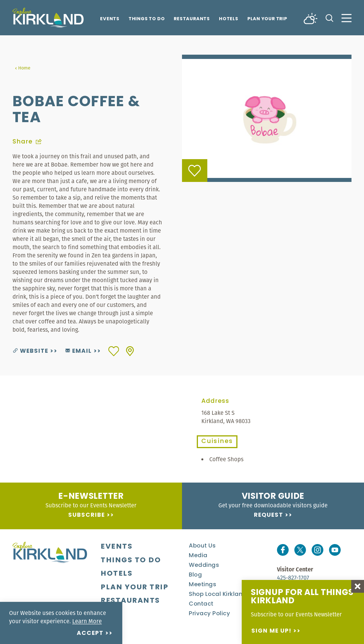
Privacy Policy (209, 614)
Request (269, 515)
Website (31, 351)
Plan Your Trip (267, 19)
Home (23, 68)
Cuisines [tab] (217, 442)
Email (79, 351)
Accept (90, 633)
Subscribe (87, 515)
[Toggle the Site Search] (329, 18)
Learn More (87, 621)
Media (198, 556)
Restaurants (192, 19)
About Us (202, 546)
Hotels (229, 19)
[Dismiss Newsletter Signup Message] (358, 586)
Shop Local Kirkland (218, 594)
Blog (195, 575)
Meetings (202, 585)
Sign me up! (271, 631)
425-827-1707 (293, 578)
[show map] (130, 351)
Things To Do (147, 19)
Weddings (204, 565)
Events (110, 19)
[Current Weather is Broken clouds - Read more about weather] (311, 18)
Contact (201, 604)
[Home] (48, 18)
